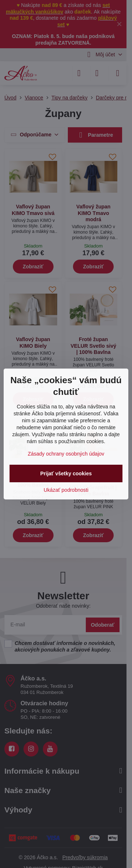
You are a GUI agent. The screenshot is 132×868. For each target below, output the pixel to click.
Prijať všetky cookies (66, 473)
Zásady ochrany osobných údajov (66, 454)
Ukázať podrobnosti (66, 490)
